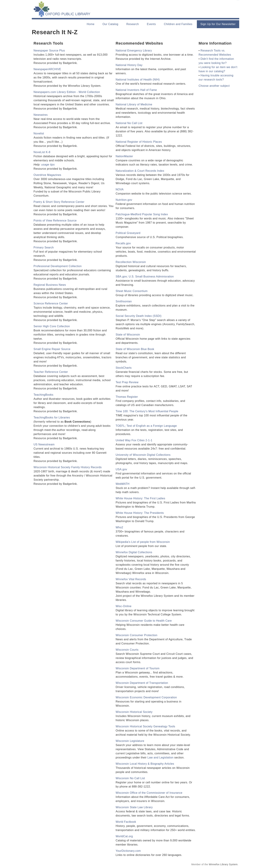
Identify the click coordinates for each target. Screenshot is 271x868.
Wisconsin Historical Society (134, 712)
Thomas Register (127, 397)
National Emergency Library (134, 51)
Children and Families (178, 24)
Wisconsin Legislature (130, 741)
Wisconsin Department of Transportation (142, 683)
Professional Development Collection (58, 266)
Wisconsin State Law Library (134, 807)
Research (133, 24)
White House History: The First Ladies (140, 498)
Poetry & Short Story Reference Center (59, 202)
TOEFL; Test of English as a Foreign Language (146, 426)
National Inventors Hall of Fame (136, 90)
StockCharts (124, 368)
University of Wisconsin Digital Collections (143, 455)
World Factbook (126, 822)
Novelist (39, 133)
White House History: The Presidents (140, 513)
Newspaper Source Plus (49, 51)
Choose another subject (214, 86)
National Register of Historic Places (139, 142)
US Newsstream (44, 444)
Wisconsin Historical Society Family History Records (68, 467)
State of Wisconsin (128, 335)
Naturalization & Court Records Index (140, 171)
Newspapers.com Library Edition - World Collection (67, 92)
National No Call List (129, 123)
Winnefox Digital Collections (134, 552)
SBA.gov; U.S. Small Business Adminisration (145, 277)
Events (151, 24)
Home (91, 24)
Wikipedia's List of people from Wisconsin (143, 542)
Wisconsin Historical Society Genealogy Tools (145, 726)
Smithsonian (124, 301)
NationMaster (124, 156)
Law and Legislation (160, 758)
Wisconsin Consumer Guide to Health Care (144, 621)
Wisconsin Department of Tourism (138, 668)
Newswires (41, 115)
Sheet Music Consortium (132, 291)
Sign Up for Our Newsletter (218, 24)
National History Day (129, 65)
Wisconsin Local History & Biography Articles (145, 764)
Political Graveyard (128, 233)
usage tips (48, 165)
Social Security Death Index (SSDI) (139, 316)
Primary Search (44, 247)
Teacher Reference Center (51, 372)
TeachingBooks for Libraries (52, 418)
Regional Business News (50, 285)
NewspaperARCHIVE (47, 69)
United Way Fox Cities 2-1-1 (134, 440)
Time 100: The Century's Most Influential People (147, 411)
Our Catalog (110, 24)
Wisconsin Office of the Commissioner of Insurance (149, 793)
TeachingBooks (43, 395)
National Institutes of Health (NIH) (138, 80)
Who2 (119, 527)
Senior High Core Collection (52, 326)
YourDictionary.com (128, 851)
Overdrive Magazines (47, 175)
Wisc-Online (124, 606)
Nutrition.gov (124, 200)
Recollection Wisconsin (131, 262)
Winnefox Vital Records (131, 579)
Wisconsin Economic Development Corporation (146, 697)
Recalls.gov (123, 243)
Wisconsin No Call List (130, 778)
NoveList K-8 (42, 152)
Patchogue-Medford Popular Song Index (142, 214)
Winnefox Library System (223, 864)
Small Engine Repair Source (52, 349)
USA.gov (121, 469)
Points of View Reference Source (55, 221)
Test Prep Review (127, 382)
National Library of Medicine (134, 104)
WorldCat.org (124, 836)
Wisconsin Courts (127, 650)
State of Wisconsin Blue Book (135, 349)
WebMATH (123, 484)
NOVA (120, 189)
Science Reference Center (51, 303)
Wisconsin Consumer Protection (137, 635)
